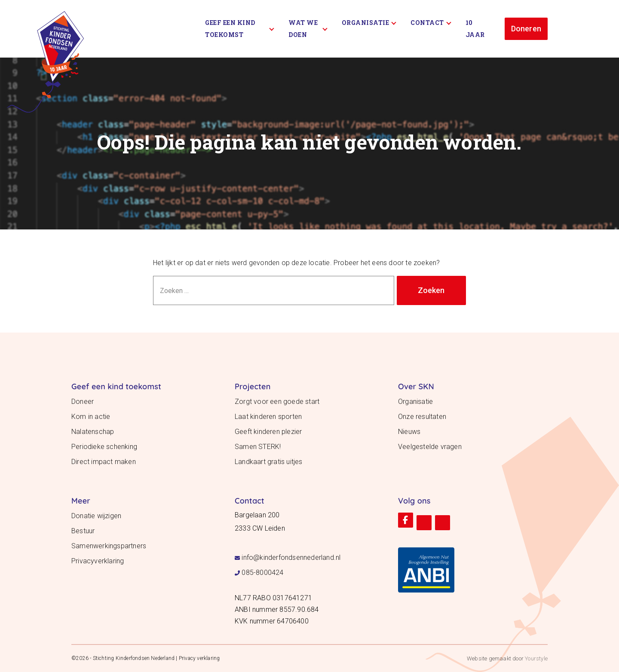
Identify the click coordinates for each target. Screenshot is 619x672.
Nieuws (409, 432)
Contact (431, 23)
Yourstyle (536, 658)
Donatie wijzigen (96, 516)
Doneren (526, 29)
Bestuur (83, 531)
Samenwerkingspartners (109, 546)
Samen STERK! (258, 447)
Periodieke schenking (104, 447)
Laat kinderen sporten (268, 417)
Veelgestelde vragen (430, 447)
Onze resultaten (422, 417)
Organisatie (369, 23)
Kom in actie (91, 417)
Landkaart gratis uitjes (269, 462)
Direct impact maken (104, 462)
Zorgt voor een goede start (277, 402)
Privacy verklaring (199, 658)
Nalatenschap (93, 432)
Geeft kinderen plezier (268, 432)
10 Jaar (475, 29)
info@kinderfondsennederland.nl (291, 557)
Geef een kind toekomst (240, 29)
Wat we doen (308, 29)
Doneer (83, 402)
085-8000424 (262, 573)
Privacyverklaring (98, 561)
